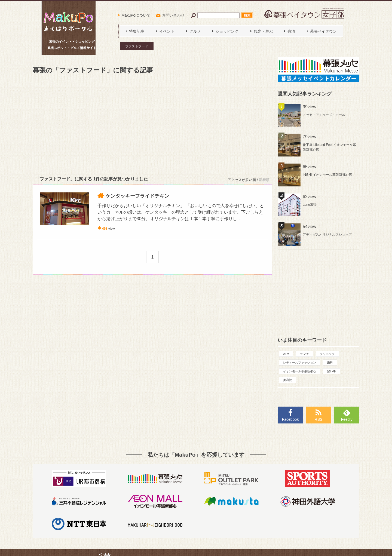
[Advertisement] (152, 124)
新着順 (264, 180)
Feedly (347, 419)
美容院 (288, 380)
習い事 (331, 371)
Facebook (290, 419)
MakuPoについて (136, 15)
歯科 (330, 363)
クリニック (327, 354)
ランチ (304, 354)
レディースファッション (300, 363)
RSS (319, 419)
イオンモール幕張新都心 (300, 371)
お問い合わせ (173, 15)
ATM (286, 354)
